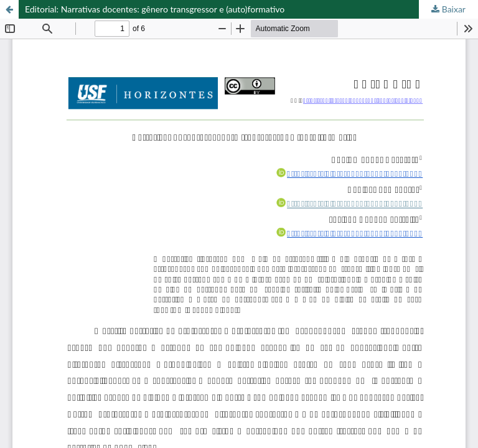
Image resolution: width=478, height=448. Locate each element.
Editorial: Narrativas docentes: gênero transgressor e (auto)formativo (155, 9)
